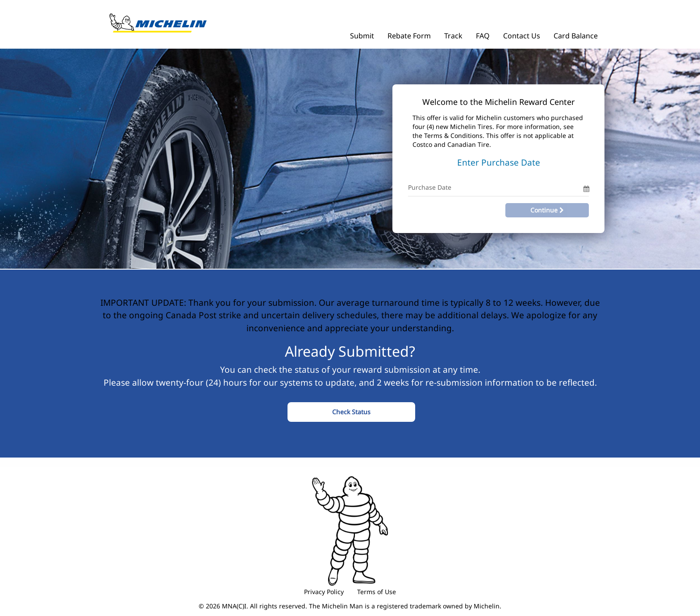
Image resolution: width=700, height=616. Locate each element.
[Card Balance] (576, 33)
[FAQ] (483, 33)
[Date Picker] (586, 187)
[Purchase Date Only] (496, 187)
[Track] (453, 33)
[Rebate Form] (409, 33)
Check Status (351, 412)
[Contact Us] (522, 33)
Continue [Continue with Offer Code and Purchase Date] (547, 210)
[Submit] (362, 33)
